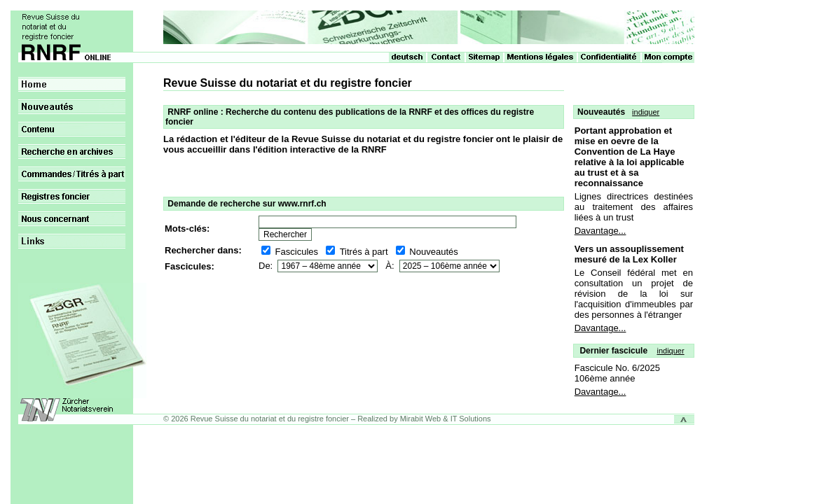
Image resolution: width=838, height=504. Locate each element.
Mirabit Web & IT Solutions (446, 419)
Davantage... (600, 231)
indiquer (646, 112)
